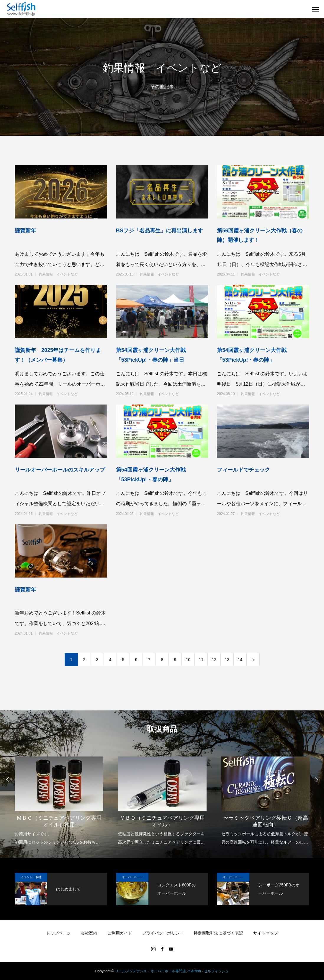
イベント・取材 (31, 877)
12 (214, 660)
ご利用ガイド (120, 933)
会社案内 (89, 933)
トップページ (58, 933)
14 (240, 660)
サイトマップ (266, 933)
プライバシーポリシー (163, 933)
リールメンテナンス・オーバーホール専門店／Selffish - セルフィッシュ (172, 971)
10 (188, 660)
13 (227, 660)
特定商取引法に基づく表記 (218, 933)
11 (201, 660)
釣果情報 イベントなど (58, 274)
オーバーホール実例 (135, 877)
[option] (59, 797)
